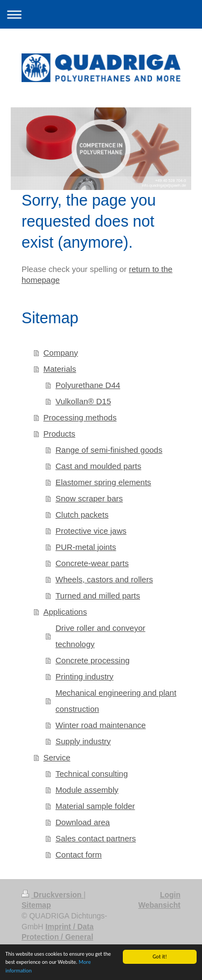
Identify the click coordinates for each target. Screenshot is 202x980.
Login (170, 895)
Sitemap (36, 905)
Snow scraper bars (89, 498)
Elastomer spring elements (103, 482)
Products (60, 434)
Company (61, 353)
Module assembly (87, 790)
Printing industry (85, 676)
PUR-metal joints (86, 547)
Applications (65, 612)
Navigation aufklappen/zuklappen (101, 14)
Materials (60, 369)
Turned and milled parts (98, 596)
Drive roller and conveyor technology (100, 636)
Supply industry (83, 741)
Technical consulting (92, 774)
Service (57, 757)
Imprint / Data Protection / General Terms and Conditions (61, 937)
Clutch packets (82, 515)
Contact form (79, 855)
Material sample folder (95, 806)
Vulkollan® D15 (83, 401)
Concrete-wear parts (92, 563)
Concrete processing (93, 660)
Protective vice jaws (91, 531)
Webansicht (159, 905)
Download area (83, 822)
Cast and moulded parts (98, 466)
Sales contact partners (96, 838)
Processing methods (80, 417)
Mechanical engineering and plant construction (116, 701)
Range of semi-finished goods (109, 450)
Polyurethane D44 (88, 385)
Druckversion (53, 895)
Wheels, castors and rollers (104, 579)
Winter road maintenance (101, 725)
